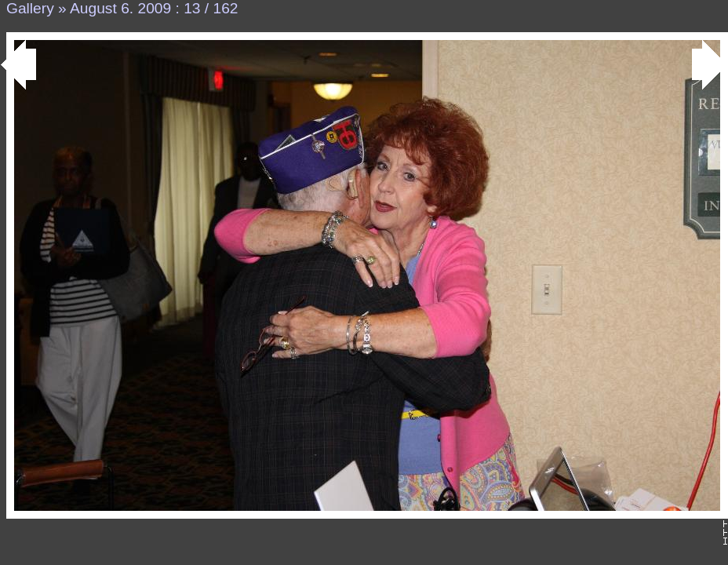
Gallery (30, 8)
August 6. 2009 (120, 8)
